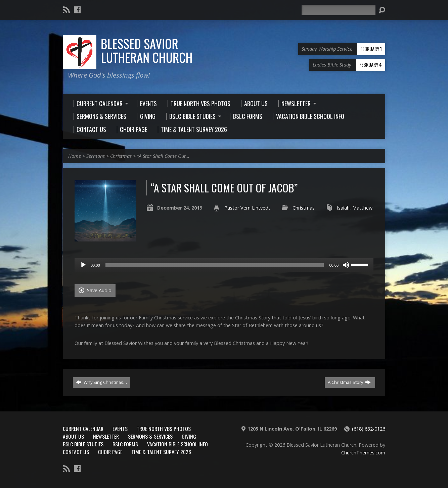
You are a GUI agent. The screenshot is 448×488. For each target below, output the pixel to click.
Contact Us (76, 452)
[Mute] (346, 265)
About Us (73, 436)
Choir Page (110, 452)
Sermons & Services (150, 436)
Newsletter (106, 436)
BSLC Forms (125, 444)
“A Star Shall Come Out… (163, 156)
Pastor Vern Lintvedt (247, 208)
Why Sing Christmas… (101, 382)
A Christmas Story (349, 382)
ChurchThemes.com (363, 453)
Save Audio (95, 290)
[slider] (215, 265)
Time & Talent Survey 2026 (161, 452)
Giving (189, 436)
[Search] (339, 10)
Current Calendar (83, 429)
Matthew (362, 208)
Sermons (96, 156)
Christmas (121, 156)
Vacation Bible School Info (177, 444)
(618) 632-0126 (369, 429)
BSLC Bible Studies (83, 444)
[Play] (83, 265)
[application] (224, 265)
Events (120, 429)
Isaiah (343, 208)
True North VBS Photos (164, 429)
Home (75, 156)
